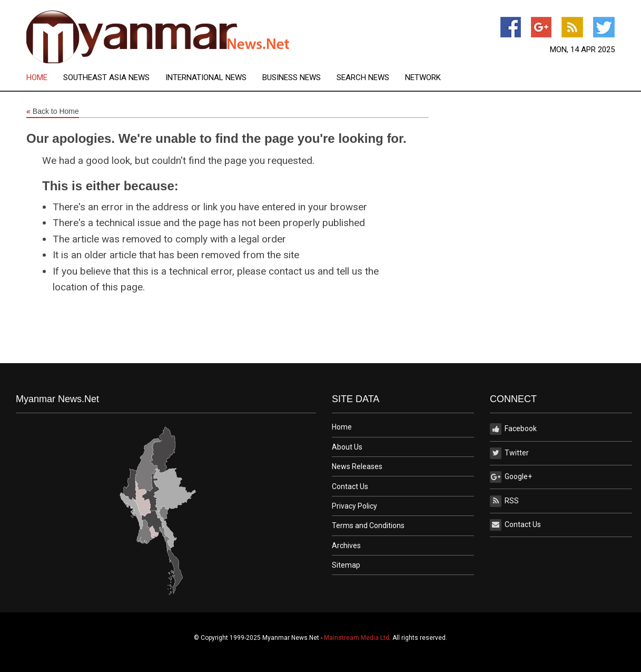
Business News (292, 78)
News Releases (357, 466)
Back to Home (53, 112)
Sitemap (346, 565)
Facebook (513, 429)
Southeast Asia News (106, 78)
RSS (504, 501)
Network (423, 78)
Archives (346, 546)
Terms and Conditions (368, 525)
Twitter (509, 453)
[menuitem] (45, 78)
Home (37, 78)
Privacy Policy (354, 506)
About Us (347, 447)
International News (206, 78)
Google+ (511, 477)
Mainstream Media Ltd (357, 638)
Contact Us (350, 486)
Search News (363, 78)
